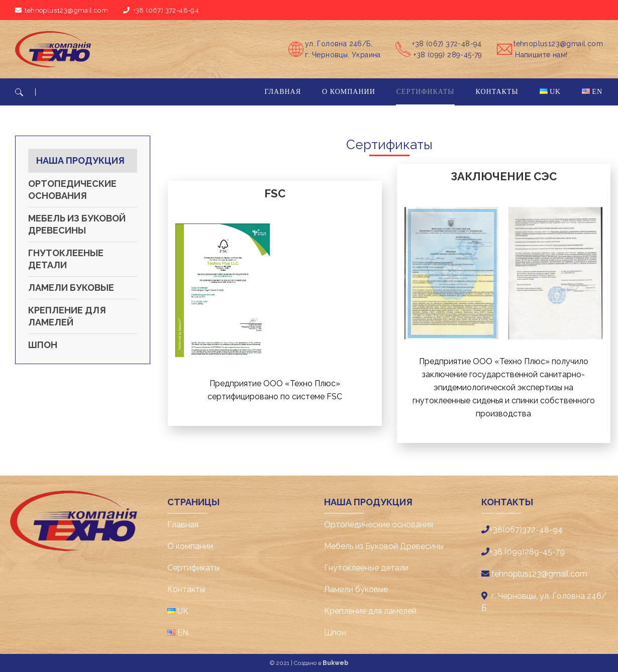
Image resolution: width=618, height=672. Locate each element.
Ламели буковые (71, 288)
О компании (190, 546)
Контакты (186, 589)
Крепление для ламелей (67, 316)
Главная (183, 525)
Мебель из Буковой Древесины (77, 224)
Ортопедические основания (72, 190)
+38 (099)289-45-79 (527, 552)
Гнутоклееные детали (66, 259)
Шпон (43, 345)
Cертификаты (193, 568)
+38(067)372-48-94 (526, 530)
